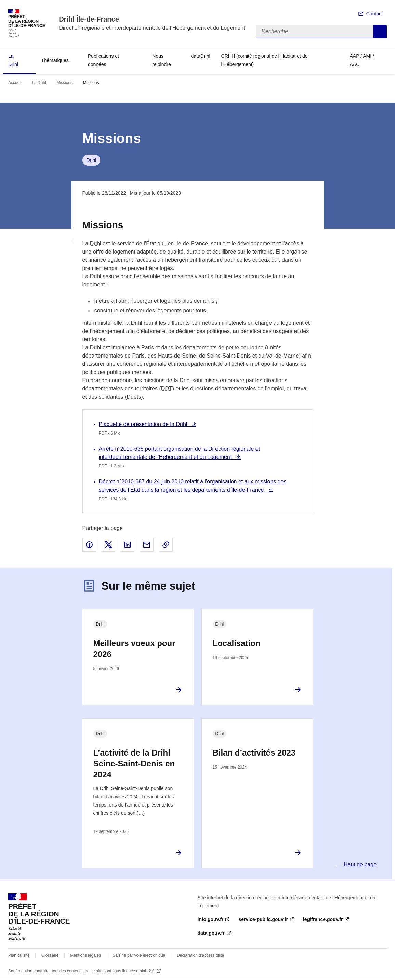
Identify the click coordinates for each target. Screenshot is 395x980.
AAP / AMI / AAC (362, 60)
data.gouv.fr (211, 933)
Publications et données (103, 60)
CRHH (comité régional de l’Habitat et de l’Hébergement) (265, 60)
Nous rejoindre (161, 60)
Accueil (15, 83)
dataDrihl (201, 56)
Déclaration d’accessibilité (200, 955)
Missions (64, 83)
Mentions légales (85, 955)
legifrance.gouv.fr (323, 919)
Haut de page (360, 865)
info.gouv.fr (211, 919)
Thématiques (55, 60)
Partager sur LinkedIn (128, 545)
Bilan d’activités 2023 (254, 753)
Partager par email (147, 545)
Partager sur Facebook (89, 545)
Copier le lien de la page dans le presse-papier (166, 545)
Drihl (91, 160)
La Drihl (13, 60)
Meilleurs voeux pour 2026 (134, 649)
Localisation (237, 643)
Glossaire (50, 955)
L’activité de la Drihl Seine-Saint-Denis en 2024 (134, 764)
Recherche (380, 31)
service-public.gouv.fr (263, 919)
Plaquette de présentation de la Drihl (144, 424)
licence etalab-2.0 (139, 971)
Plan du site (19, 955)
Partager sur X (108, 545)
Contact (374, 14)
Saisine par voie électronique (139, 955)
